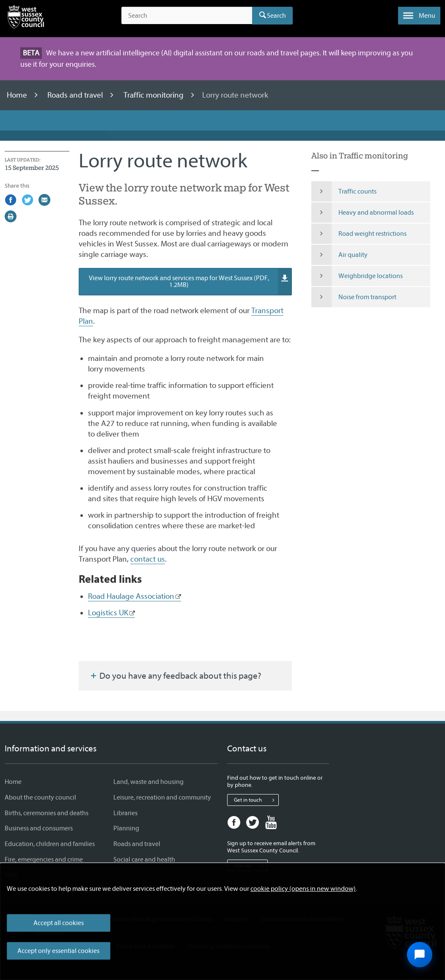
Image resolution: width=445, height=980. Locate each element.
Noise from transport (354, 297)
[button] (419, 16)
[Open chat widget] (420, 955)
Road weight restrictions (359, 234)
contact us (148, 559)
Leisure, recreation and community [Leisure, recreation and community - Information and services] (162, 797)
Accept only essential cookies (58, 951)
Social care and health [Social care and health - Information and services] (144, 860)
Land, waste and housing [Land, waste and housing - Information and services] (148, 782)
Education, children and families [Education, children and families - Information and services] (50, 844)
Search (276, 16)
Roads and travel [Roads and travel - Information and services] (137, 844)
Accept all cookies (59, 923)
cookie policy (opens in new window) (303, 889)
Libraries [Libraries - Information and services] (125, 813)
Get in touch (256, 800)
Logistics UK (108, 613)
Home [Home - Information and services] (13, 782)
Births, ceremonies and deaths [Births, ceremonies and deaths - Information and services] (47, 813)
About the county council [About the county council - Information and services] (40, 797)
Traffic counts (344, 191)
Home (18, 95)
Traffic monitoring (154, 95)
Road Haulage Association (131, 596)
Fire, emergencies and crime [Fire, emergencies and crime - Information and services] (44, 860)
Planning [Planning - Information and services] (126, 828)
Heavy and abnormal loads (363, 213)
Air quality (339, 255)
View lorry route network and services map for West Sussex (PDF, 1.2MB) (190, 282)
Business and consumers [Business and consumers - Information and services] (39, 828)
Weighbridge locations (357, 276)
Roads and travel (76, 95)
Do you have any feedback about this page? (175, 676)
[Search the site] (187, 16)
